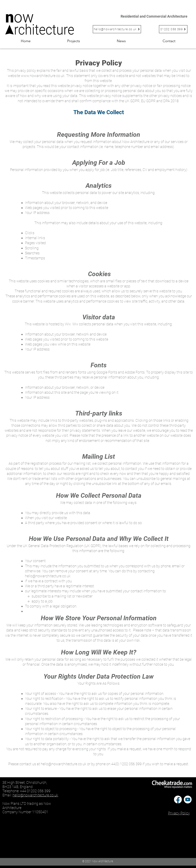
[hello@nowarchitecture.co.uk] (117, 29)
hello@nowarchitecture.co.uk (48, 576)
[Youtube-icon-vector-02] (188, 800)
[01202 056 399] (173, 29)
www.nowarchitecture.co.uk (43, 76)
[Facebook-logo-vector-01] (178, 800)
